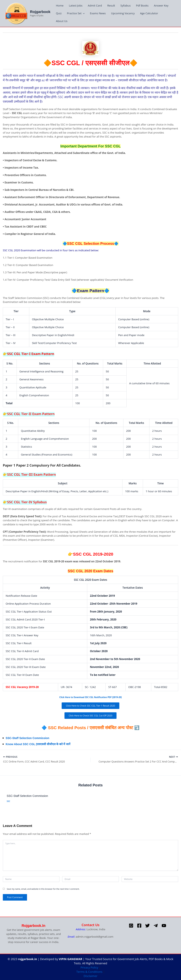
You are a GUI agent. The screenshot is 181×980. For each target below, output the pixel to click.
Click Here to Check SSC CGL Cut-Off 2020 (90, 716)
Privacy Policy (89, 967)
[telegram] (156, 925)
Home (60, 6)
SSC (8, 800)
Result (111, 6)
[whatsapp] (131, 925)
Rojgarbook (40, 12)
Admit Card (95, 6)
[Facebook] (139, 925)
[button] (83, 13)
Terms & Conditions (89, 971)
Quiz (59, 13)
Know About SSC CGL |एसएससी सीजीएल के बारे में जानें (47, 744)
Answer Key (161, 6)
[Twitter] (147, 925)
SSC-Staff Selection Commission (33, 738)
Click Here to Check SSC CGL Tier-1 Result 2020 (90, 706)
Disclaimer (90, 975)
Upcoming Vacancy (123, 13)
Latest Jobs (76, 6)
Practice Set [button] (76, 13)
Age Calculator (149, 13)
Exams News (98, 13)
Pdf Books (142, 6)
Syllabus (125, 6)
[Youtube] (164, 925)
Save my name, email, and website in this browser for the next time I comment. (43, 888)
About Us (62, 21)
